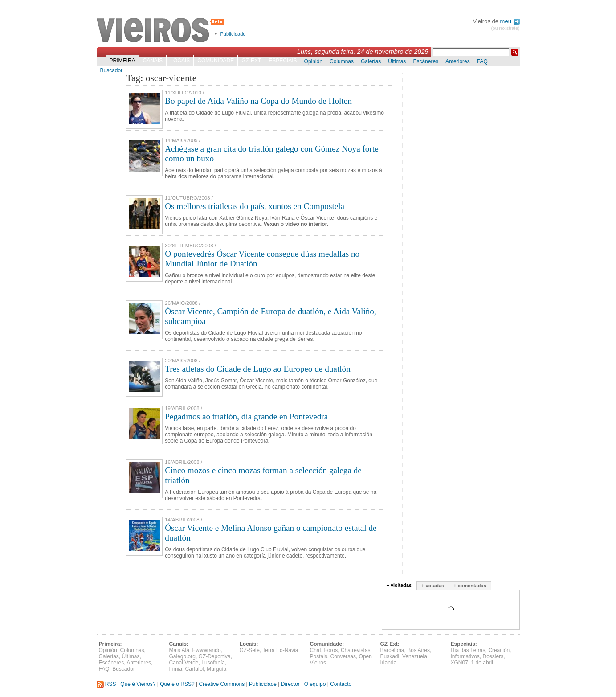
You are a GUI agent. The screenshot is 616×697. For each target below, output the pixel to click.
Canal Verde (184, 663)
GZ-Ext (251, 61)
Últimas (397, 61)
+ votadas (433, 586)
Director (290, 684)
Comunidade (216, 61)
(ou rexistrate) (505, 28)
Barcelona (392, 650)
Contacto (341, 684)
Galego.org (182, 656)
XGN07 (459, 663)
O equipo (315, 684)
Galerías (371, 61)
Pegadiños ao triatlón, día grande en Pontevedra (246, 416)
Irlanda (389, 663)
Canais (153, 61)
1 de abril (482, 663)
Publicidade (233, 34)
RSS (106, 684)
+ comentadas (470, 586)
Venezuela (415, 656)
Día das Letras (468, 650)
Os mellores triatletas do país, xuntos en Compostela (255, 206)
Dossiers (493, 656)
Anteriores (458, 61)
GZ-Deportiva (215, 656)
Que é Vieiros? (138, 684)
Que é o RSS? (177, 684)
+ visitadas (399, 585)
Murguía (216, 669)
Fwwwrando (207, 650)
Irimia (176, 669)
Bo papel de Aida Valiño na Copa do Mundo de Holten (258, 101)
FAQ (482, 61)
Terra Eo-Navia (280, 650)
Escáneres (426, 61)
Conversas (343, 656)
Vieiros (162, 31)
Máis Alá (179, 650)
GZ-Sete (250, 650)
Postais (319, 656)
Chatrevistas (356, 650)
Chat (316, 650)
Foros (331, 650)
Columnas (342, 61)
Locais (180, 61)
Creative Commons (222, 684)
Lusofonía (213, 663)
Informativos (465, 656)
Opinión (313, 61)
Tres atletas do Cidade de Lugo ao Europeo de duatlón (258, 369)
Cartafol (195, 669)
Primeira (122, 61)
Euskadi (390, 656)
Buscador (112, 70)
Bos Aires (418, 650)
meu (510, 21)
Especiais (283, 61)
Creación (499, 650)
